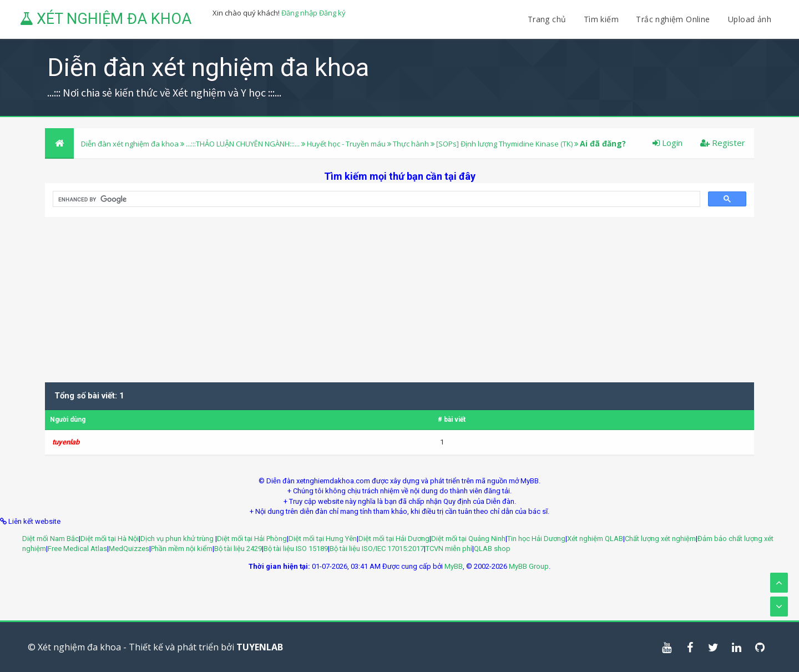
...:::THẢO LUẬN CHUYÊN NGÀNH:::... (243, 144)
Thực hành (412, 144)
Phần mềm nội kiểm (182, 549)
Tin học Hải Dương (536, 539)
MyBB (454, 566)
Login (667, 143)
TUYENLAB (260, 647)
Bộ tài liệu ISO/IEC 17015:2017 (377, 549)
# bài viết (452, 420)
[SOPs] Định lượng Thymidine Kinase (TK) (504, 144)
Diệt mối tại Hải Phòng (252, 539)
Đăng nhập (299, 13)
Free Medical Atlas (77, 549)
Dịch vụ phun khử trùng (178, 539)
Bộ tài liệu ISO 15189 (296, 549)
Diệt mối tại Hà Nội (110, 539)
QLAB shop (492, 549)
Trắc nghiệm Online (674, 19)
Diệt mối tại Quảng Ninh (468, 539)
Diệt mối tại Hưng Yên (323, 539)
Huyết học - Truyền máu (346, 144)
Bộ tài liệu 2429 (238, 549)
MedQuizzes (129, 549)
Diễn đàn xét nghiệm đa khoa (131, 144)
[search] (375, 199)
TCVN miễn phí (449, 549)
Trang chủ (547, 19)
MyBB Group (529, 566)
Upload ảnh (750, 19)
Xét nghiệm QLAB (595, 539)
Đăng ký (332, 13)
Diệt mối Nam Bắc (50, 539)
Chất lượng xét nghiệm (660, 539)
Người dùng (68, 420)
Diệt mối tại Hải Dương (394, 539)
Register (723, 143)
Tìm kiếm (601, 19)
